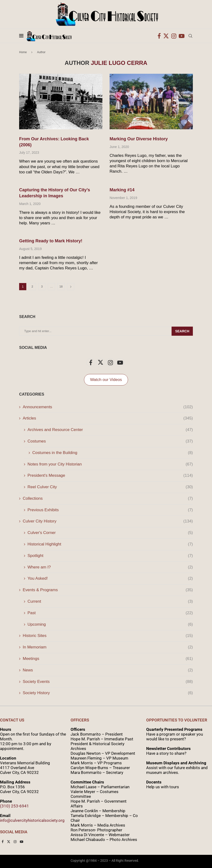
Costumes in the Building (113, 453)
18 (61, 287)
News (108, 670)
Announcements (108, 407)
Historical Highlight (110, 544)
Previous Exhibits (110, 510)
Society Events (108, 682)
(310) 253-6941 (14, 806)
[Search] (190, 36)
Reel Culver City (110, 487)
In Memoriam (108, 647)
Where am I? (110, 567)
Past (110, 613)
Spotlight (110, 556)
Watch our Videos (106, 380)
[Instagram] (174, 36)
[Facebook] (159, 36)
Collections (108, 499)
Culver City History (108, 521)
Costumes (110, 441)
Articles (108, 418)
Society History (108, 693)
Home (23, 52)
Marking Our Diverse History (139, 139)
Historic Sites (108, 636)
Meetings (108, 659)
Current (110, 601)
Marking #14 (122, 190)
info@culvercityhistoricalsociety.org (32, 820)
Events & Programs (108, 590)
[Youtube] (182, 36)
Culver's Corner (110, 533)
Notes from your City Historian (110, 464)
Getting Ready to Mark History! (51, 241)
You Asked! (110, 579)
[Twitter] (166, 36)
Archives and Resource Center (110, 430)
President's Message (110, 476)
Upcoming (110, 624)
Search (182, 331)
